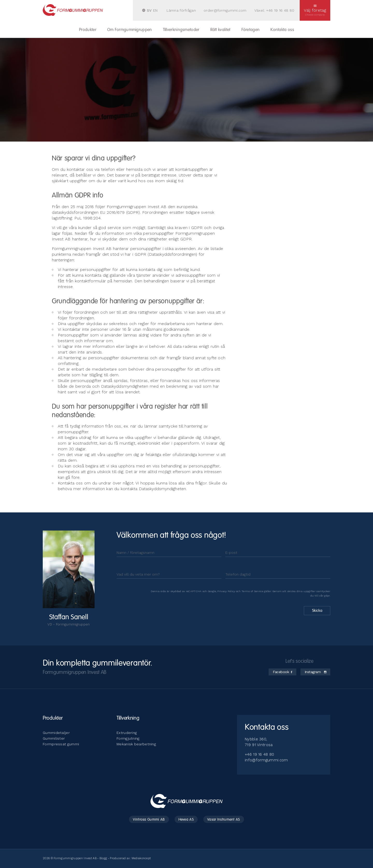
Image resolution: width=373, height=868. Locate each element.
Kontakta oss (282, 30)
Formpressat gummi (61, 744)
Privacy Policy (226, 591)
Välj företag (315, 10)
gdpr (327, 596)
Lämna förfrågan (181, 10)
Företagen (251, 30)
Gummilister (54, 738)
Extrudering (127, 733)
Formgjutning (128, 738)
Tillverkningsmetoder (181, 30)
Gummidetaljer (56, 733)
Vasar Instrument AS (224, 820)
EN (155, 10)
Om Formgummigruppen (130, 30)
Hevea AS (186, 820)
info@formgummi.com (266, 760)
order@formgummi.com (225, 10)
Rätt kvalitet (220, 30)
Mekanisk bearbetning (136, 744)
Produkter (88, 30)
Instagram (315, 672)
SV (149, 10)
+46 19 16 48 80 (280, 10)
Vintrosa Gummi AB (149, 820)
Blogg (103, 858)
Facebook (282, 672)
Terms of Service (252, 591)
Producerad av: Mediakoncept (130, 858)
